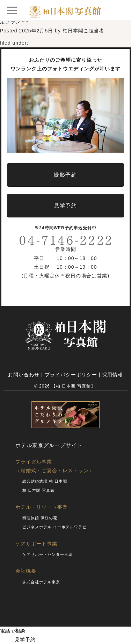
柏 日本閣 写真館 (38, 490)
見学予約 (18, 639)
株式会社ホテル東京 (41, 582)
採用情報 (112, 375)
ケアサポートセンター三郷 (48, 554)
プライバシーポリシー (71, 375)
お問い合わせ (24, 375)
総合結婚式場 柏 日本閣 (45, 481)
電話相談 (13, 631)
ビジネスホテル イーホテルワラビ (54, 527)
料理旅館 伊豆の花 (40, 518)
